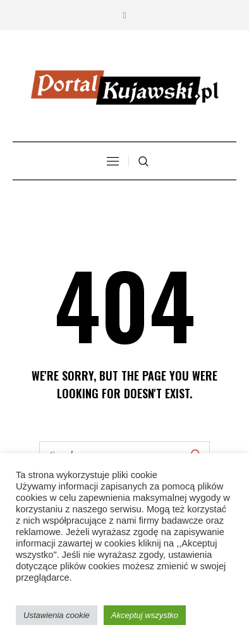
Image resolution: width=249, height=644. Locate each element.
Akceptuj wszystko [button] (145, 615)
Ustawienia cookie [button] (57, 615)
